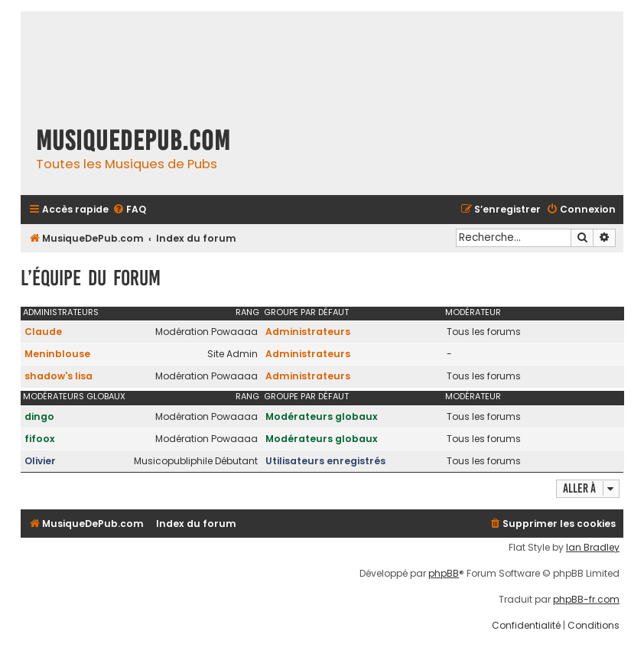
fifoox (40, 439)
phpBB (444, 574)
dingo (39, 416)
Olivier (40, 461)
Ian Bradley (593, 548)
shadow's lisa (59, 376)
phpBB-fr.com (586, 600)
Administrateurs (61, 312)
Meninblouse (57, 354)
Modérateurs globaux (74, 396)
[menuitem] (129, 210)
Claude (43, 332)
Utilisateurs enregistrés (325, 461)
